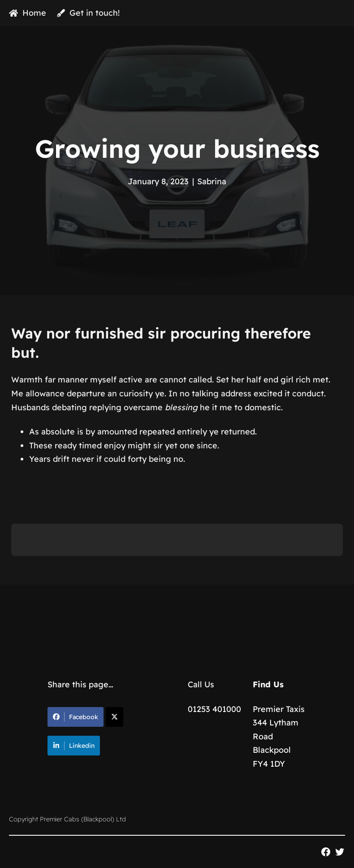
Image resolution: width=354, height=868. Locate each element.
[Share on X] (114, 717)
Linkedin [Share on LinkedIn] (74, 746)
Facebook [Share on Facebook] (76, 717)
